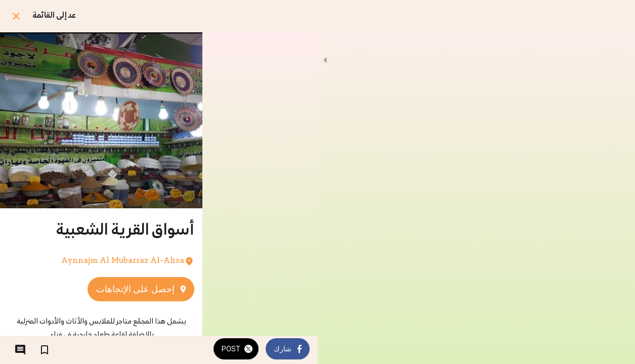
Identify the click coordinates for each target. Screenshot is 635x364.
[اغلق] (16, 16)
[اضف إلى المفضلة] (45, 350)
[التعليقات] (20, 350)
